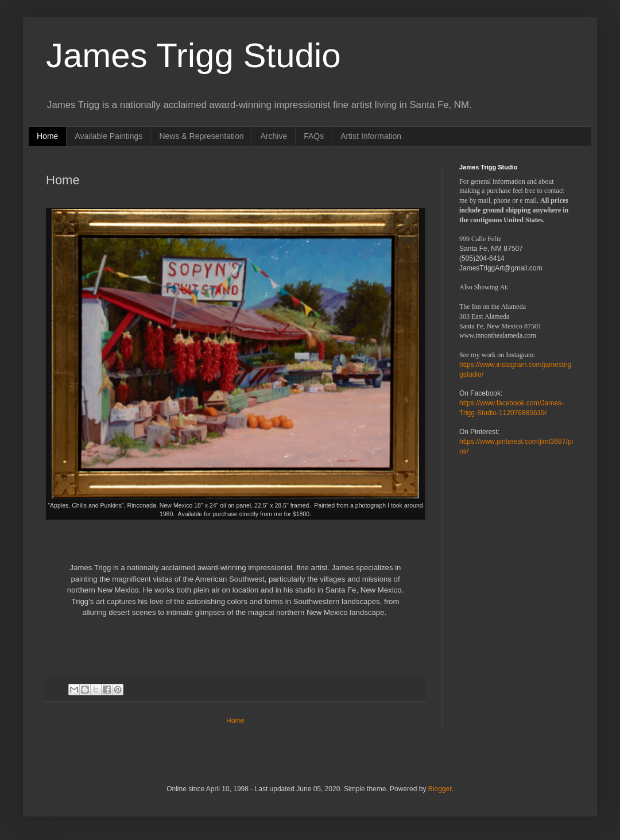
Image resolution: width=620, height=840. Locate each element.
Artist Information (371, 136)
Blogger (440, 789)
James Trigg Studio (193, 55)
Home (47, 136)
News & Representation (201, 136)
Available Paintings (108, 136)
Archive (274, 136)
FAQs (314, 136)
